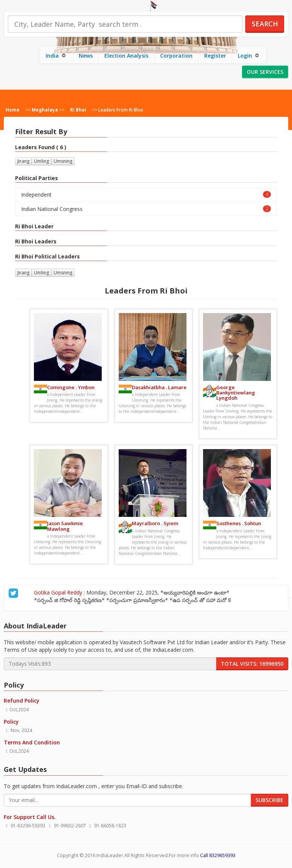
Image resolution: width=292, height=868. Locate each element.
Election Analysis (126, 56)
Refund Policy (22, 701)
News (86, 56)
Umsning (63, 161)
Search (265, 24)
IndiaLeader (110, 855)
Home (13, 110)
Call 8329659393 (218, 855)
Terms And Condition (32, 742)
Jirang (23, 161)
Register (215, 56)
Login (249, 56)
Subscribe (269, 800)
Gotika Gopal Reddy (45, 592)
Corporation (176, 56)
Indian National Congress (146, 209)
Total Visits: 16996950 (252, 664)
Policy (11, 722)
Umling (41, 161)
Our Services (265, 72)
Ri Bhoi (78, 110)
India (56, 56)
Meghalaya (45, 110)
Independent (146, 195)
